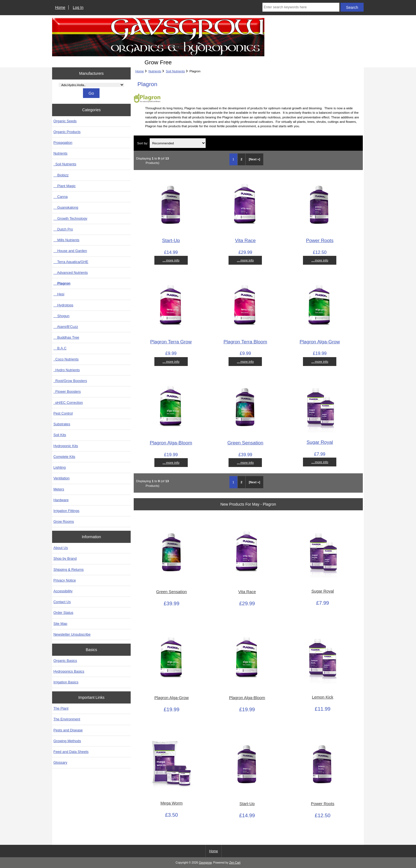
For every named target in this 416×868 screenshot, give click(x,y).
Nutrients (155, 71)
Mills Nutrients (66, 240)
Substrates (62, 424)
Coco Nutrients (66, 359)
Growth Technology (70, 218)
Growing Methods (67, 741)
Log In (78, 7)
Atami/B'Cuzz (66, 327)
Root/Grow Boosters (70, 381)
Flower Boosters (67, 391)
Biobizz (61, 175)
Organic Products (67, 132)
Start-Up (171, 240)
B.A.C (60, 348)
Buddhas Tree (66, 337)
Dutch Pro (63, 229)
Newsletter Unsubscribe (72, 634)
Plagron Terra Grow (171, 342)
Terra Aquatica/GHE (71, 262)
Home (60, 7)
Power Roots (320, 240)
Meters (59, 489)
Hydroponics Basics (69, 671)
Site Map (60, 624)
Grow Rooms (64, 521)
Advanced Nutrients (71, 273)
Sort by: (143, 143)
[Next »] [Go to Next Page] (254, 159)
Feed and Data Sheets (71, 752)
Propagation (63, 143)
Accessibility (63, 591)
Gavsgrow (205, 863)
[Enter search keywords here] (301, 7)
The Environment (67, 719)
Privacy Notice (65, 580)
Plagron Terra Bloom (245, 342)
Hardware (61, 500)
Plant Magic (65, 186)
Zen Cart (235, 863)
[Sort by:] (178, 143)
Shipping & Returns (69, 570)
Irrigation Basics (66, 682)
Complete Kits (64, 457)
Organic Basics (65, 661)
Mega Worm (171, 803)
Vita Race (245, 240)
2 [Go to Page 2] (241, 159)
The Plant (61, 708)
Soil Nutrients (175, 71)
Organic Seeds (65, 121)
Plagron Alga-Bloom (171, 443)
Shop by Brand (65, 558)
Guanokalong (66, 207)
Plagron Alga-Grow (320, 342)
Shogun (61, 316)
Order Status (63, 613)
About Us (61, 548)
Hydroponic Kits (66, 446)
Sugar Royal (320, 442)
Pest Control (63, 413)
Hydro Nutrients (67, 370)
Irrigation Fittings (66, 511)
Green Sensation (245, 443)
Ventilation (62, 478)
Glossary (60, 762)
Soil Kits (60, 435)
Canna (61, 197)
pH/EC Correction (68, 403)
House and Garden (70, 251)
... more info (171, 260)
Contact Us (62, 602)
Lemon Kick (322, 697)
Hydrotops (63, 305)
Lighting (60, 467)
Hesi (59, 294)
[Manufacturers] (91, 85)
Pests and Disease (68, 730)
